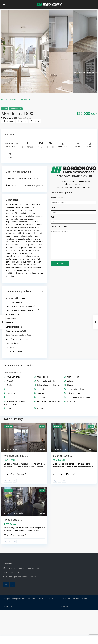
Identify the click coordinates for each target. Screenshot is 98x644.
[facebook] (6, 585)
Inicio (3, 99)
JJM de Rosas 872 (13, 520)
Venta (5, 109)
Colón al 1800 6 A (62, 456)
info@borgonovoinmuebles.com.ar (21, 577)
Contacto (65, 606)
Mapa (84, 599)
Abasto (58, 449)
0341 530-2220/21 (14, 572)
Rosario (21, 118)
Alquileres (71, 599)
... (5, 470)
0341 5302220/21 (75, 184)
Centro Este (10, 513)
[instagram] (13, 585)
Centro (28, 118)
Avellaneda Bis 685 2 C (16, 456)
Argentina (38, 185)
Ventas (79, 599)
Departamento (13, 99)
